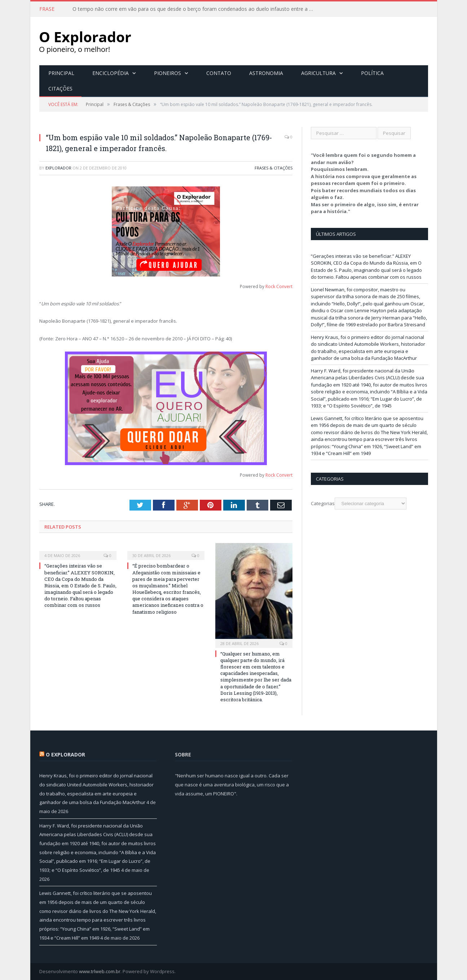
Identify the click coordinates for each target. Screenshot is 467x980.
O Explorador (65, 754)
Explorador (58, 168)
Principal (61, 73)
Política (372, 73)
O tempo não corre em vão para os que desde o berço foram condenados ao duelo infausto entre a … (193, 9)
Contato (219, 73)
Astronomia (266, 73)
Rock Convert (279, 286)
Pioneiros (168, 73)
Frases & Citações (274, 168)
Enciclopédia (111, 73)
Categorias (323, 503)
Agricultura (318, 73)
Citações (60, 89)
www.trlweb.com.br (100, 971)
